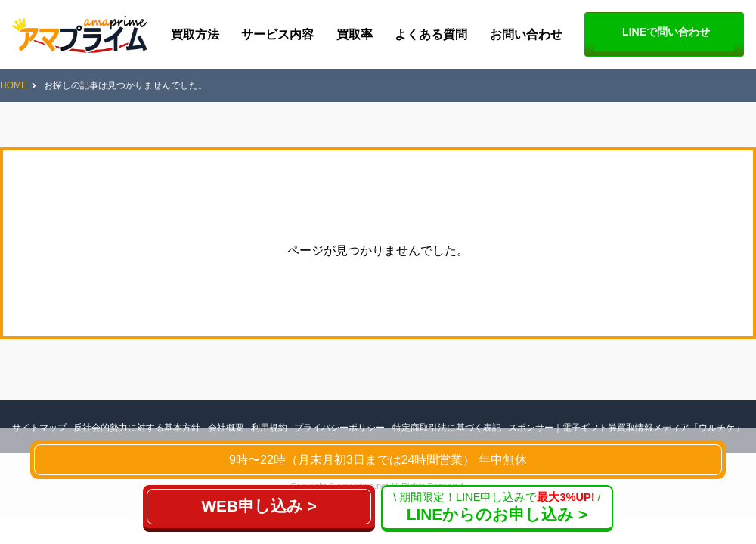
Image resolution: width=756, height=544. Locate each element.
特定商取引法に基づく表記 (447, 428)
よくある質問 (431, 34)
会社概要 (226, 428)
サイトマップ (39, 428)
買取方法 (195, 34)
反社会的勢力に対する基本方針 (137, 428)
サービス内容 (277, 34)
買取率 (355, 34)
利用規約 (269, 428)
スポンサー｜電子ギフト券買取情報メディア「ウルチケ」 (626, 428)
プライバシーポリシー (339, 428)
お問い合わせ (526, 34)
